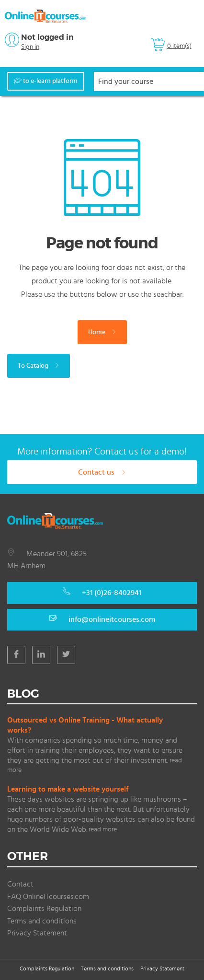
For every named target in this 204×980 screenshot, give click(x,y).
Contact (20, 884)
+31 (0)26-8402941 (112, 593)
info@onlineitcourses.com (112, 619)
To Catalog (39, 366)
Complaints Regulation (44, 909)
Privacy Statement (37, 933)
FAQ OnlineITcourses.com (48, 897)
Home (102, 332)
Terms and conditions (42, 921)
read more (103, 829)
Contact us (102, 472)
